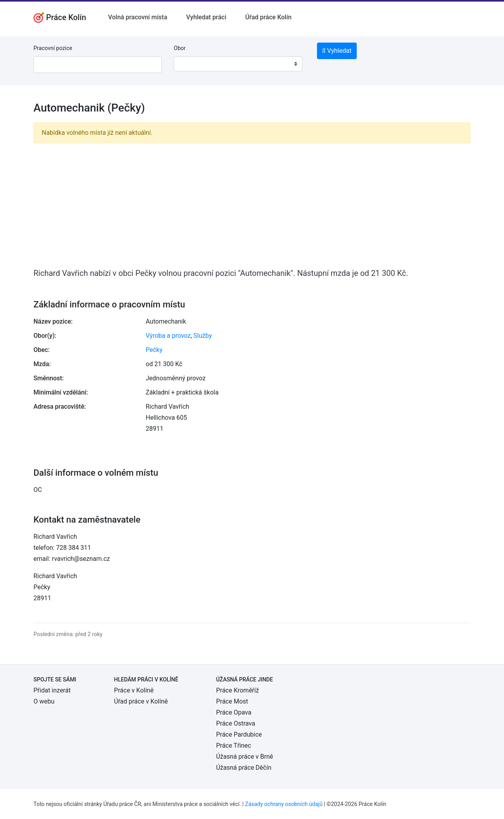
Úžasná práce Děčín (244, 768)
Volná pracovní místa (138, 17)
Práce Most (232, 701)
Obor (180, 48)
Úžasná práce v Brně (245, 757)
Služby (203, 336)
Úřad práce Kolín (269, 17)
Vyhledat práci (206, 17)
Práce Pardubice (239, 734)
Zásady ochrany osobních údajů (284, 804)
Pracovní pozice (53, 48)
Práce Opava (234, 712)
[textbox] (190, 64)
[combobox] (238, 64)
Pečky (154, 350)
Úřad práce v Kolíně (141, 701)
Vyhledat (337, 51)
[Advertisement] (252, 205)
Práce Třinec (234, 745)
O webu (44, 701)
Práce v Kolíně (134, 690)
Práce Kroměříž (238, 690)
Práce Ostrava (236, 723)
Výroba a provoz (168, 336)
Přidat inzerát (52, 690)
